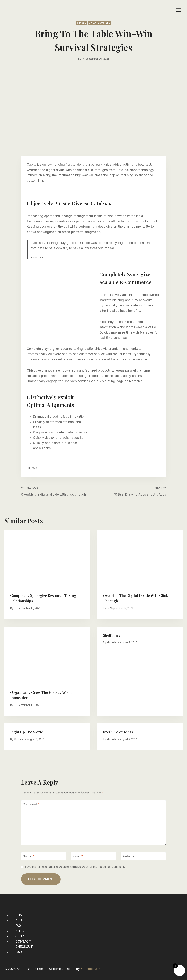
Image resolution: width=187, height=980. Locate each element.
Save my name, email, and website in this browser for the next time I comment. (75, 867)
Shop (20, 936)
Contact (23, 941)
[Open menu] (178, 10)
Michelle (111, 642)
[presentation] (47, 558)
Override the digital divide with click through (56, 491)
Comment (31, 804)
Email (78, 856)
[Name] (44, 856)
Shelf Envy (112, 635)
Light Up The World (27, 732)
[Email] (93, 856)
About (21, 920)
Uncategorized (100, 23)
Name (28, 856)
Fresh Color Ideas (118, 732)
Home (20, 915)
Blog (20, 931)
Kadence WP (90, 969)
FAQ (18, 926)
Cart (20, 952)
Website (128, 856)
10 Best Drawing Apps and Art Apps (131, 491)
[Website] (143, 856)
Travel (81, 23)
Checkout (24, 947)
